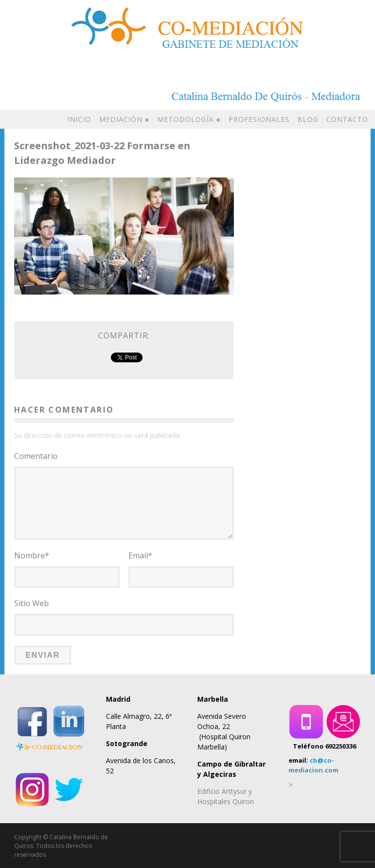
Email (140, 555)
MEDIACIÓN (121, 119)
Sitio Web (31, 603)
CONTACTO (347, 119)
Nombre (32, 555)
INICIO (79, 119)
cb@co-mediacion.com (313, 765)
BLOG (308, 119)
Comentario (36, 456)
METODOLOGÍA (186, 119)
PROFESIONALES (259, 119)
